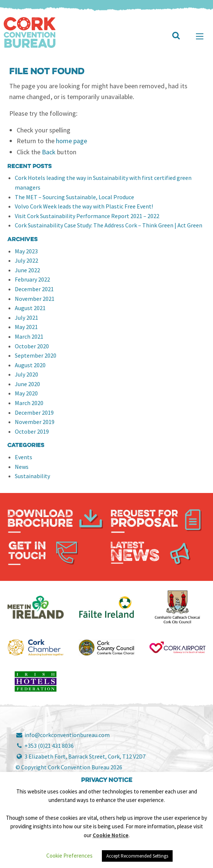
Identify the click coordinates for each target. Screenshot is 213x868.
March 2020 (29, 403)
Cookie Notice (111, 835)
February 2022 (32, 279)
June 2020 (27, 384)
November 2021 (35, 299)
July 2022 (26, 260)
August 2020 (30, 365)
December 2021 (34, 289)
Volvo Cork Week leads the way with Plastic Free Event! (84, 206)
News (22, 467)
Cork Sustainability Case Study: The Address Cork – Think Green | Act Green (109, 225)
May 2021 (26, 327)
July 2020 (26, 374)
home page (71, 141)
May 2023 (26, 251)
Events (24, 457)
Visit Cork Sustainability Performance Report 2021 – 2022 (87, 216)
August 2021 (30, 308)
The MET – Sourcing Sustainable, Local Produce (74, 197)
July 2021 (26, 318)
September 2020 (36, 355)
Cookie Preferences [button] (69, 856)
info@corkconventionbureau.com (63, 735)
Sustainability (32, 476)
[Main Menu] (200, 36)
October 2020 (32, 346)
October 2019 (32, 431)
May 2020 (26, 393)
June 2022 (27, 270)
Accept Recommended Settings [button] (137, 856)
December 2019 (34, 412)
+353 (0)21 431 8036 (45, 746)
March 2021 (29, 336)
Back (49, 152)
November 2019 (35, 422)
